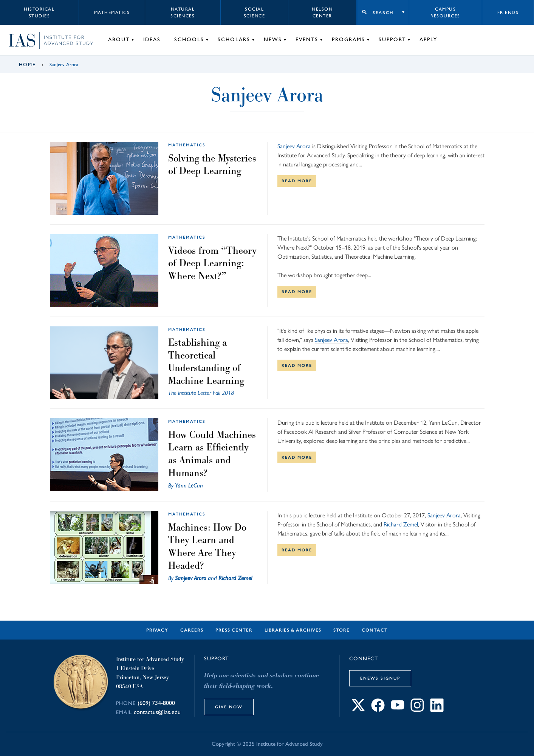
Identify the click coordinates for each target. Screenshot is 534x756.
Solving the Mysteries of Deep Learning (212, 165)
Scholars (234, 40)
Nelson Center (322, 12)
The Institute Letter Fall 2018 (201, 393)
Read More (297, 181)
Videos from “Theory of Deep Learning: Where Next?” (212, 263)
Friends (508, 12)
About (119, 40)
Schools (189, 40)
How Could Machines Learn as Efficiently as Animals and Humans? (212, 454)
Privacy (157, 630)
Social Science (255, 12)
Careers (192, 630)
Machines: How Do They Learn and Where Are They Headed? (207, 546)
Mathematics (112, 12)
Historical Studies (39, 12)
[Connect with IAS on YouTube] (398, 710)
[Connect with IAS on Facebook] (378, 710)
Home (27, 64)
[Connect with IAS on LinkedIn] (437, 710)
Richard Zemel (235, 578)
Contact (375, 630)
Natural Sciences (183, 12)
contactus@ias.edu (157, 712)
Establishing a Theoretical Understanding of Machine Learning (206, 361)
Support (392, 40)
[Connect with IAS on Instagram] (417, 710)
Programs (348, 40)
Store (341, 630)
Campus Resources (445, 12)
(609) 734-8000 (156, 703)
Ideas (152, 40)
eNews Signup (380, 678)
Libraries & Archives (293, 630)
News (273, 40)
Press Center (234, 630)
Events (307, 40)
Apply (428, 40)
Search (383, 12)
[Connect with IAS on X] (358, 710)
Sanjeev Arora (294, 146)
